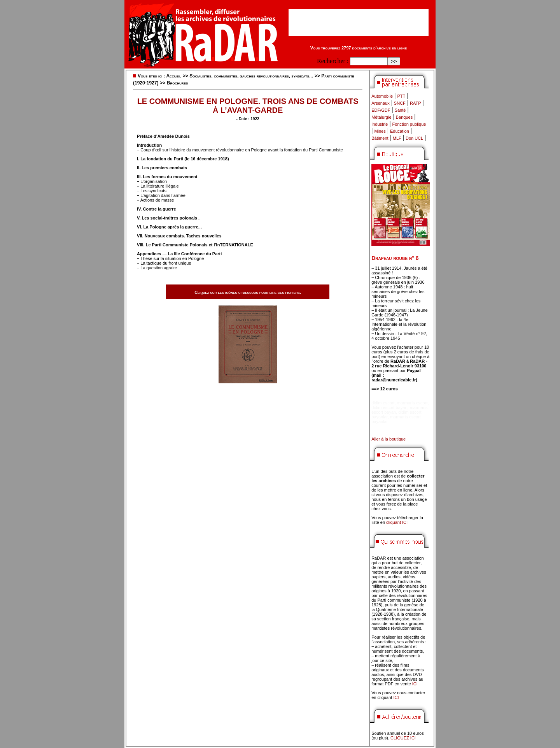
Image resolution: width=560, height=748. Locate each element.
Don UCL (414, 138)
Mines (380, 131)
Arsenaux (380, 103)
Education (400, 131)
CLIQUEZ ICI (403, 738)
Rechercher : (333, 61)
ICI (415, 684)
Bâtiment (380, 138)
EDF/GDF (381, 110)
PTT (401, 96)
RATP (416, 103)
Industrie (380, 124)
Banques (404, 117)
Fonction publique (409, 124)
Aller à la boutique (388, 439)
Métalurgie (381, 117)
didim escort (383, 403)
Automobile (382, 96)
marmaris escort (412, 403)
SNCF (400, 103)
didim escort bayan (389, 407)
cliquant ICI (397, 522)
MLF (397, 138)
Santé (400, 110)
